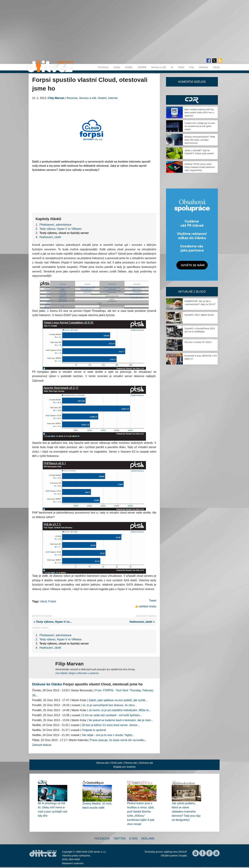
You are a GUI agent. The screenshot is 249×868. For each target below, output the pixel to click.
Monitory (204, 67)
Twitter (119, 839)
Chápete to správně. (94, 730)
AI (172, 67)
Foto (192, 67)
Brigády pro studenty (124, 767)
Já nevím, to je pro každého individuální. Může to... (120, 710)
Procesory (103, 67)
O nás (133, 839)
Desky (117, 67)
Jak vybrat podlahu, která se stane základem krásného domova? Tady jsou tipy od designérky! (186, 812)
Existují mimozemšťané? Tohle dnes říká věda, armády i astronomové (200, 140)
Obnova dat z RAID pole (109, 763)
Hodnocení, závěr (50, 237)
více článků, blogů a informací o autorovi (77, 673)
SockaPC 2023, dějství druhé (199, 315)
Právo (181, 67)
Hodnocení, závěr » (143, 622)
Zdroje (216, 67)
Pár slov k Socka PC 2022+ (198, 342)
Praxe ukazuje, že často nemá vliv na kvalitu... (118, 740)
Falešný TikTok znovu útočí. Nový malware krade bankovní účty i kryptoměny (200, 167)
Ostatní (102, 98)
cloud (43, 601)
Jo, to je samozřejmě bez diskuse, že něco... (110, 705)
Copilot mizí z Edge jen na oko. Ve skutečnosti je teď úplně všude (200, 126)
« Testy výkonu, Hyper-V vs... (52, 622)
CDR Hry (192, 100)
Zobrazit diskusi (42, 745)
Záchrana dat (146, 763)
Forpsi (52, 601)
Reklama (148, 839)
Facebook (102, 839)
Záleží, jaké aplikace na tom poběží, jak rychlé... (118, 700)
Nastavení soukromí (73, 863)
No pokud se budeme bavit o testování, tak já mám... (121, 720)
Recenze (72, 98)
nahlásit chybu (147, 606)
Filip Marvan (56, 98)
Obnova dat (130, 763)
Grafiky (129, 67)
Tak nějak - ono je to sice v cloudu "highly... (108, 735)
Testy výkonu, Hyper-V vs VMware (61, 229)
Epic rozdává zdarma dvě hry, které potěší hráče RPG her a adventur (199, 113)
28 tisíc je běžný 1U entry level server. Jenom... (111, 725)
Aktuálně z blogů (192, 292)
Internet (113, 98)
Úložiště (142, 67)
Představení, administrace (55, 225)
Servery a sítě (158, 67)
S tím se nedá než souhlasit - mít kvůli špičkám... (112, 715)
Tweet (153, 601)
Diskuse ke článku (47, 684)
